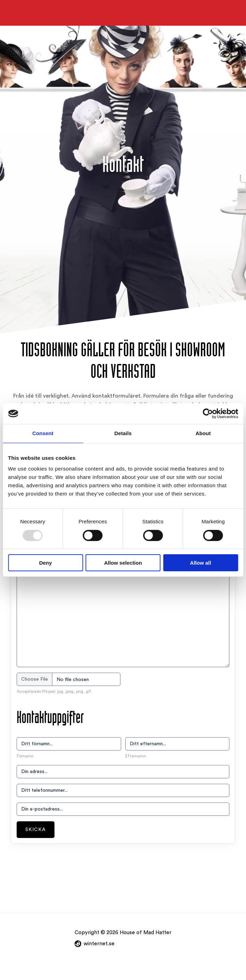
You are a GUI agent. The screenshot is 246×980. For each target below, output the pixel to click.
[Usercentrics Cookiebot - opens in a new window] (208, 414)
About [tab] (203, 433)
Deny (46, 563)
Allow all (201, 563)
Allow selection (123, 563)
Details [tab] (123, 433)
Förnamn (25, 756)
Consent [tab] (43, 433)
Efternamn (136, 756)
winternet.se (99, 944)
